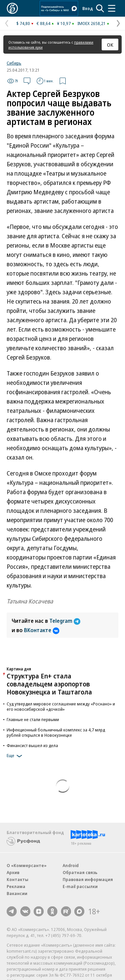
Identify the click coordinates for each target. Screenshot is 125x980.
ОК (110, 45)
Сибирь (14, 63)
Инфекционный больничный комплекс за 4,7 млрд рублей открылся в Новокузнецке (56, 732)
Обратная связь (80, 872)
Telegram (65, 621)
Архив (13, 872)
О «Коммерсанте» (27, 865)
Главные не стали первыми (33, 719)
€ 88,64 (43, 23)
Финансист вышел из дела (32, 745)
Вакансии (17, 893)
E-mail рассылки (80, 886)
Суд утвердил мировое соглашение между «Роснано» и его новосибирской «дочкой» (61, 706)
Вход (88, 8)
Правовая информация (88, 879)
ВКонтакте (42, 630)
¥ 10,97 (64, 23)
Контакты (17, 879)
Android (71, 865)
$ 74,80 (23, 23)
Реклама (16, 886)
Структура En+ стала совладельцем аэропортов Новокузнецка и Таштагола (49, 684)
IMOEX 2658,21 (91, 23)
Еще (15, 756)
